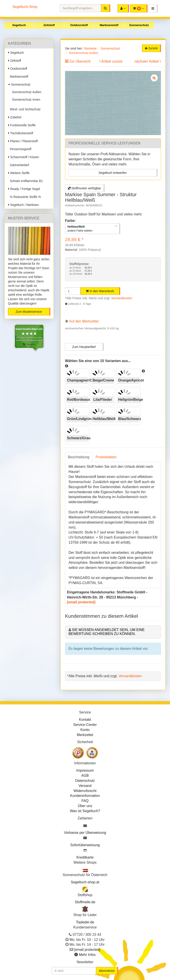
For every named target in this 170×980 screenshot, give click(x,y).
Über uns (85, 806)
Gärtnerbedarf (19, 165)
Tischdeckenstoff (21, 133)
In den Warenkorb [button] (100, 291)
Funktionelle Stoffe (22, 125)
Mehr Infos (87, 955)
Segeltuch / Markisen (24, 205)
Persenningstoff (20, 149)
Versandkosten (122, 298)
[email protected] (81, 602)
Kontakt (85, 720)
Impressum (85, 770)
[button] (153, 8)
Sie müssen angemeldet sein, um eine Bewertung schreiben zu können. (107, 632)
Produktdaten (106, 457)
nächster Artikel (147, 61)
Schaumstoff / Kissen (24, 157)
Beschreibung (79, 457)
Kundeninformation (85, 796)
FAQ (85, 801)
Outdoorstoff (79, 25)
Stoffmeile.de (85, 902)
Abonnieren (107, 971)
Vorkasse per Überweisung (85, 833)
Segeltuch (19, 25)
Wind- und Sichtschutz (24, 109)
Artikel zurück (112, 61)
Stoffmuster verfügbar (84, 188)
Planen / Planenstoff (23, 141)
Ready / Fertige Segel (24, 189)
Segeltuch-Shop (25, 7)
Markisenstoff (109, 25)
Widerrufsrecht (85, 791)
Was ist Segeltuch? (85, 811)
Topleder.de (85, 922)
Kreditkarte (85, 857)
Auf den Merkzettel (84, 321)
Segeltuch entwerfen (113, 173)
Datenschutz (85, 781)
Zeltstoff (49, 25)
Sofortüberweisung (85, 845)
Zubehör (15, 117)
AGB (85, 776)
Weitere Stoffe (19, 173)
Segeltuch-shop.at (85, 882)
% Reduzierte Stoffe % (24, 197)
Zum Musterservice (29, 312)
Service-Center (85, 725)
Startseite (90, 48)
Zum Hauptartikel (84, 347)
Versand (85, 786)
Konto (85, 730)
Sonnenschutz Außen (26, 92)
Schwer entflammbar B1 (25, 181)
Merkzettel (85, 735)
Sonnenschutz (139, 25)
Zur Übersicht (80, 61)
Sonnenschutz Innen (25, 100)
